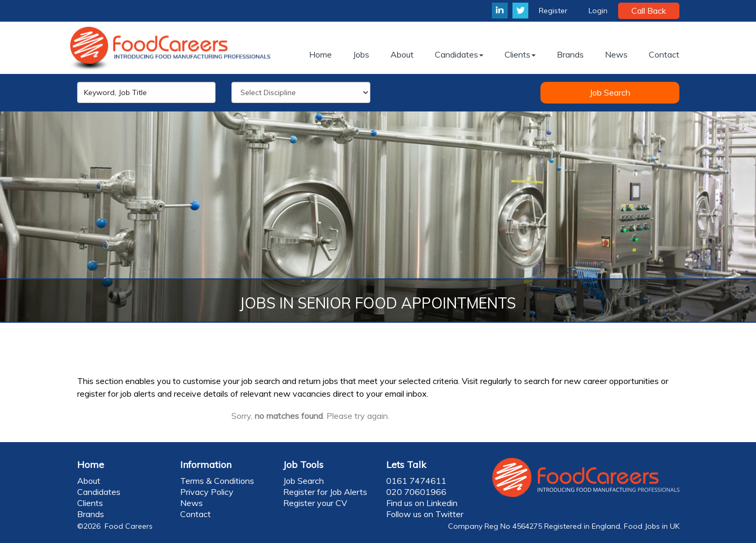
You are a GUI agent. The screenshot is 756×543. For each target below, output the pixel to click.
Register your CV (315, 503)
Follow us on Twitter (425, 514)
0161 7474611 (416, 481)
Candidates (99, 492)
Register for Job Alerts (325, 492)
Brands (91, 514)
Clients (90, 503)
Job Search (610, 92)
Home (91, 465)
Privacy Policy (207, 492)
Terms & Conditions (217, 481)
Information (206, 465)
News (192, 503)
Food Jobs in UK (652, 526)
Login (598, 11)
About (89, 481)
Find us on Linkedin (422, 503)
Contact (195, 514)
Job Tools (303, 465)
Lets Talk (406, 465)
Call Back (649, 11)
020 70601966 (416, 492)
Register (553, 11)
